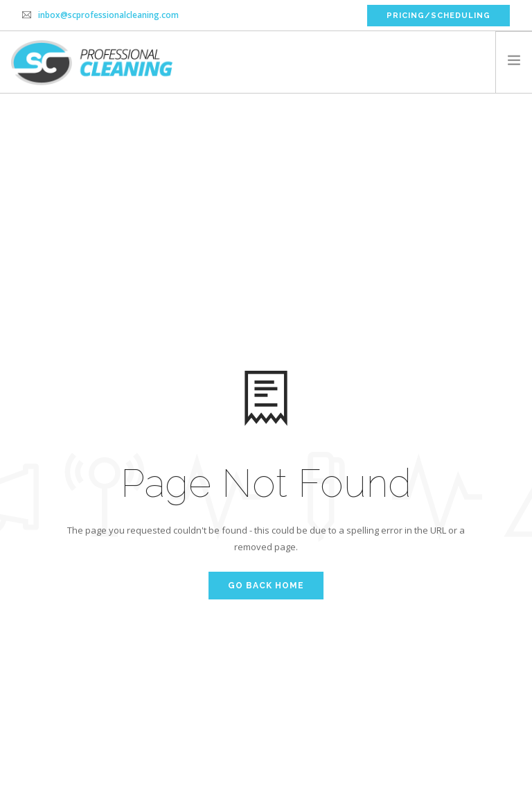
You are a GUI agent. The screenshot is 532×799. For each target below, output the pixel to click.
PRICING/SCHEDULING (438, 16)
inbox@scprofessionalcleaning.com (108, 15)
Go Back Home (266, 586)
